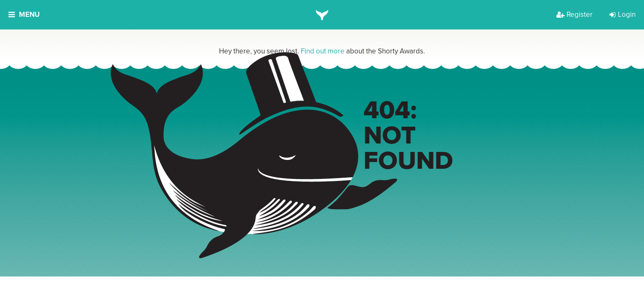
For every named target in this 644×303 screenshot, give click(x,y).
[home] (322, 15)
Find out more (323, 51)
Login (623, 15)
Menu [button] (24, 15)
